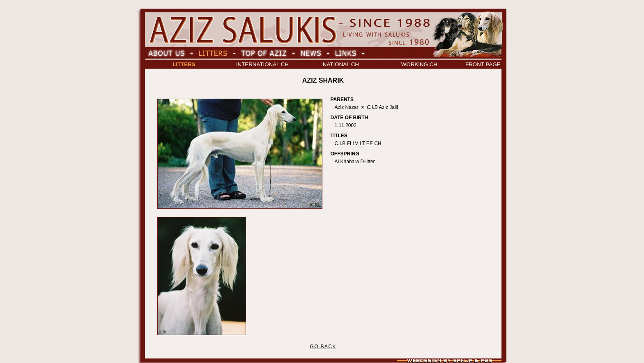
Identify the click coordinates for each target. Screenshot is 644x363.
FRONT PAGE (483, 64)
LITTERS (184, 64)
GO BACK (323, 347)
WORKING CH (419, 64)
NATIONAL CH (341, 64)
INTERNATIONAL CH (262, 64)
